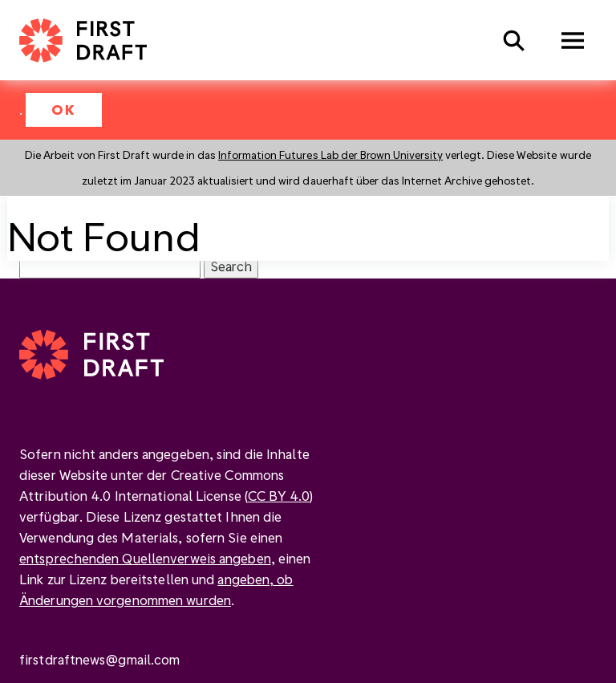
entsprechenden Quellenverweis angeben (145, 558)
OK (64, 110)
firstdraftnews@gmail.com (99, 659)
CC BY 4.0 (279, 496)
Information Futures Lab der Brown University (330, 154)
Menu (573, 41)
